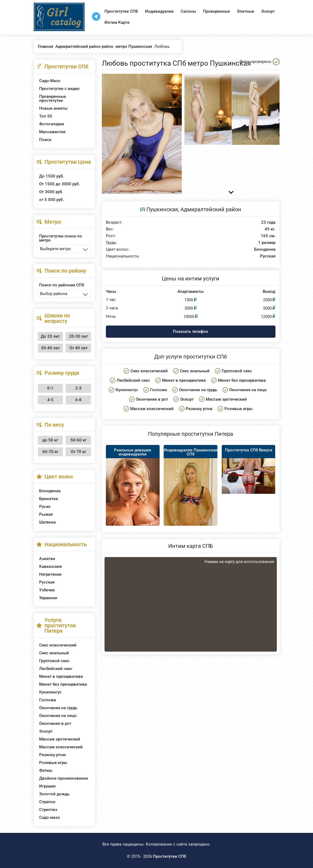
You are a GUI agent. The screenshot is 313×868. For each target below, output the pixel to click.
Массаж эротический (60, 739)
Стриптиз (48, 810)
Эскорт (268, 11)
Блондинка (50, 491)
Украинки (48, 598)
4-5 (50, 400)
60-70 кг (50, 452)
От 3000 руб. (51, 192)
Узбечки (47, 590)
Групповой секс (54, 661)
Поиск (45, 140)
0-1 (50, 388)
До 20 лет (50, 336)
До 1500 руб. (51, 176)
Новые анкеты (53, 108)
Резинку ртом (52, 755)
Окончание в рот (55, 723)
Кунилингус (50, 692)
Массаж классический (61, 747)
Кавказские (51, 567)
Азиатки (47, 559)
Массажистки (52, 132)
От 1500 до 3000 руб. (59, 184)
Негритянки (50, 574)
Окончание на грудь (58, 708)
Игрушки (47, 786)
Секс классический (58, 645)
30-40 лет (50, 348)
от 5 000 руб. (51, 200)
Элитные (245, 11)
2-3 (78, 388)
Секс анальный (54, 653)
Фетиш (46, 770)
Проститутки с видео (59, 89)
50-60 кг (78, 440)
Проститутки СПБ (121, 11)
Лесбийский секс (56, 669)
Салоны (188, 11)
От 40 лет (78, 348)
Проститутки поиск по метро (61, 238)
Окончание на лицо (58, 716)
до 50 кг (50, 440)
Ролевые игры (53, 763)
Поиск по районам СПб (62, 285)
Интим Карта (117, 22)
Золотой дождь (54, 794)
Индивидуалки (159, 11)
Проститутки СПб (169, 856)
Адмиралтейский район (211, 209)
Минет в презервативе (61, 676)
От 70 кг (78, 452)
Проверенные (216, 11)
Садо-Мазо (50, 81)
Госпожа (48, 700)
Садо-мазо (50, 817)
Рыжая (46, 514)
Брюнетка (48, 499)
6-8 (78, 400)
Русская (47, 582)
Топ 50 (46, 116)
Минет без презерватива (63, 684)
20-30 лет (78, 336)
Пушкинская (162, 209)
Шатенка (47, 522)
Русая (45, 507)
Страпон (47, 802)
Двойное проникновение (64, 778)
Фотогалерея (52, 124)
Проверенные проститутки (53, 98)
